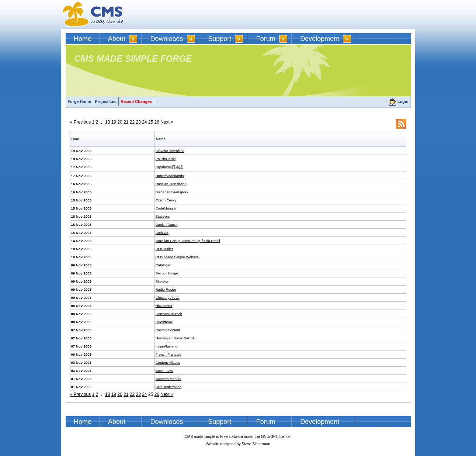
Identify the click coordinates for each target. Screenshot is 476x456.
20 (120, 122)
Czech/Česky (166, 200)
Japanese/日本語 (169, 167)
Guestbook (164, 322)
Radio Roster (166, 289)
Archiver (162, 233)
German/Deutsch (169, 314)
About (117, 39)
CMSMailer (164, 249)
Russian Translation (171, 184)
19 (114, 122)
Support (220, 39)
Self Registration (168, 387)
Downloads (167, 39)
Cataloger (163, 265)
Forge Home (79, 101)
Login (403, 101)
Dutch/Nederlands (170, 176)
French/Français (168, 354)
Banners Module (168, 379)
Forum (266, 39)
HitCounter (164, 306)
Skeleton (162, 281)
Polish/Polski (166, 159)
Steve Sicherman (256, 444)
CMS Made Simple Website (177, 257)
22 (132, 122)
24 (144, 122)
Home (83, 39)
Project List (106, 101)
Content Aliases (168, 362)
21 (126, 122)
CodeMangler (166, 208)
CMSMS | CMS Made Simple (93, 14)
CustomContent (168, 330)
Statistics (163, 216)
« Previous (81, 122)
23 (138, 122)
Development (320, 39)
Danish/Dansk (167, 224)
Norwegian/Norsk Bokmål (176, 338)
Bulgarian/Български (172, 192)
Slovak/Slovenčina (170, 151)
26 (157, 122)
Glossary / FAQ (168, 298)
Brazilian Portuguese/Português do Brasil (188, 241)
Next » (167, 122)
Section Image (167, 273)
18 (107, 122)
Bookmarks (164, 371)
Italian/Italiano (166, 346)
